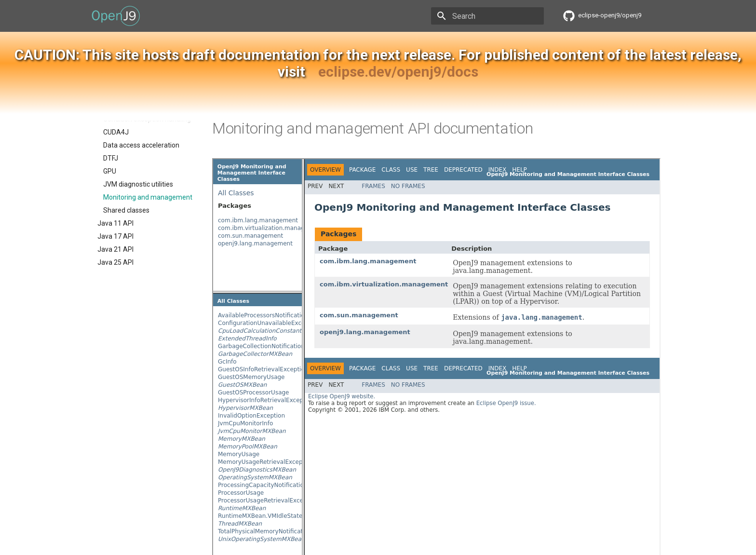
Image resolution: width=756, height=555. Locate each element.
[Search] (487, 16)
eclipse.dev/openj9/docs (398, 72)
